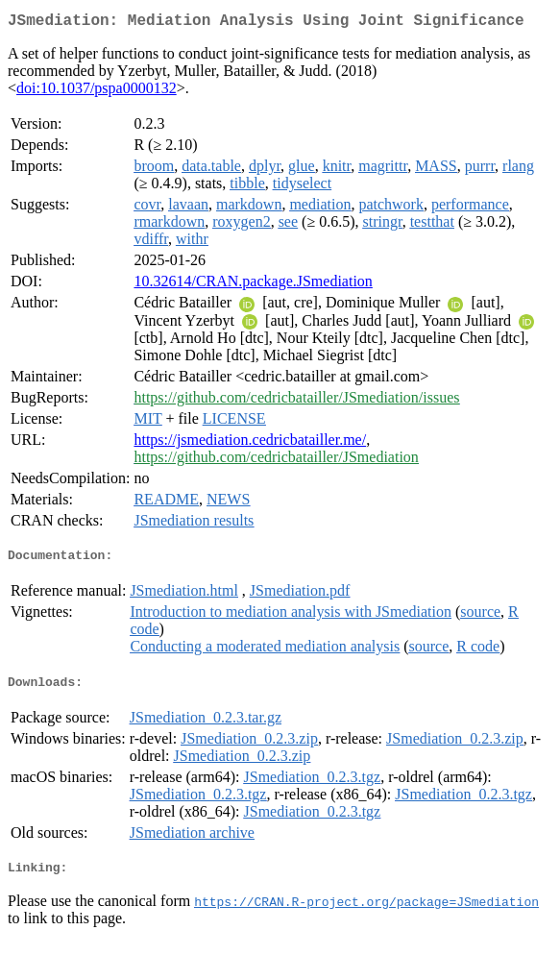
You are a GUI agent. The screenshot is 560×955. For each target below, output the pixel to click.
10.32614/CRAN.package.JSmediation (253, 285)
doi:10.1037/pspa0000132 (97, 92)
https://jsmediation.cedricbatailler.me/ (250, 443)
